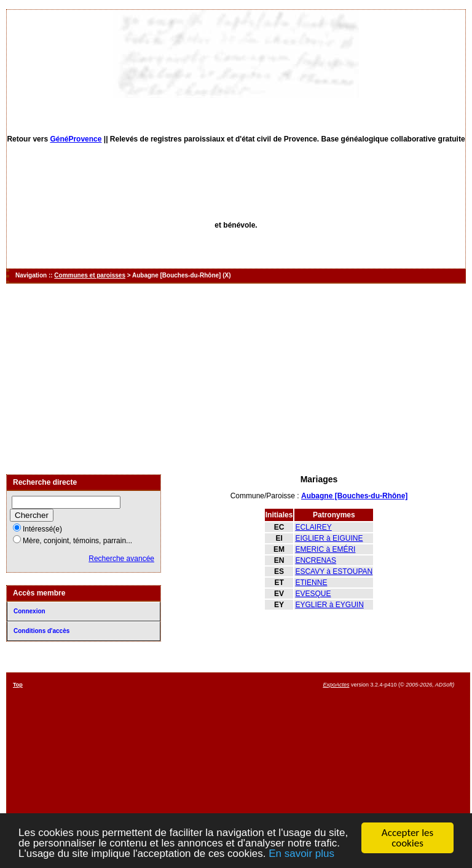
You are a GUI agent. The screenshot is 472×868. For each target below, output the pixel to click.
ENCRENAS (316, 560)
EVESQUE (313, 594)
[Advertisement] (236, 379)
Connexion (29, 611)
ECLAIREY (313, 527)
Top (18, 685)
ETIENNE (311, 583)
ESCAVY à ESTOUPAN (334, 571)
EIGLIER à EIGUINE (329, 538)
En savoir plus (301, 854)
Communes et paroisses (90, 275)
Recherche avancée (121, 559)
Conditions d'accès (41, 631)
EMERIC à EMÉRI (325, 549)
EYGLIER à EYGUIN (329, 605)
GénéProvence (76, 139)
